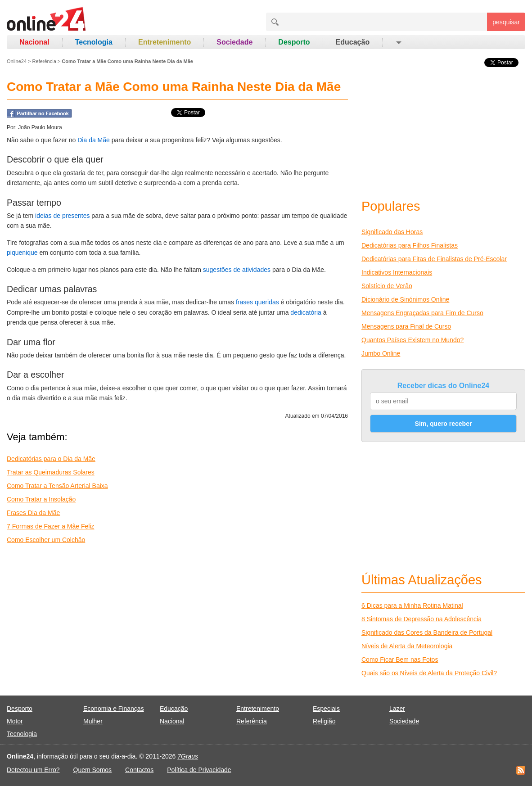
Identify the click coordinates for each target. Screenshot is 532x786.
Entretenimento (165, 42)
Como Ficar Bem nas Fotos (400, 660)
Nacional (34, 42)
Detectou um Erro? (33, 770)
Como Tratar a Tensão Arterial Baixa (57, 486)
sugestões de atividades (237, 270)
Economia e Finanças (114, 709)
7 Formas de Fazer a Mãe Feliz (51, 526)
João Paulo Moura (40, 127)
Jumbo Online (381, 353)
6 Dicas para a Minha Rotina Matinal (412, 605)
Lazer (397, 709)
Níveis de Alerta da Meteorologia (407, 646)
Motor (15, 721)
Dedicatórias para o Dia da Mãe (51, 459)
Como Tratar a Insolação (41, 499)
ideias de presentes (62, 216)
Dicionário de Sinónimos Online (405, 299)
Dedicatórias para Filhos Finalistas (410, 245)
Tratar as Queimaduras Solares (51, 472)
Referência (44, 61)
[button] (398, 42)
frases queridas (257, 302)
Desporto (294, 42)
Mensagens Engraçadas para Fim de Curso (422, 313)
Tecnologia (94, 42)
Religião (324, 721)
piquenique (22, 253)
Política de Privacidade (199, 770)
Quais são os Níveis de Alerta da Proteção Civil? (429, 673)
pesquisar (506, 22)
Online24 (17, 61)
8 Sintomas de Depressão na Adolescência (422, 619)
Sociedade (234, 42)
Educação (353, 42)
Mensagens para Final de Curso (406, 326)
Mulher (93, 721)
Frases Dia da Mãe (33, 513)
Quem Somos (93, 770)
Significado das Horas (392, 232)
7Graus (188, 756)
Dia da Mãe (94, 140)
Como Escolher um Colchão (46, 540)
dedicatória (306, 312)
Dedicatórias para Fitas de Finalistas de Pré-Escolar (434, 259)
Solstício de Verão (387, 286)
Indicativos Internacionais (397, 272)
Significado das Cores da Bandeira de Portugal (427, 632)
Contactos (139, 770)
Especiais (326, 709)
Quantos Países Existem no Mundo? (413, 340)
